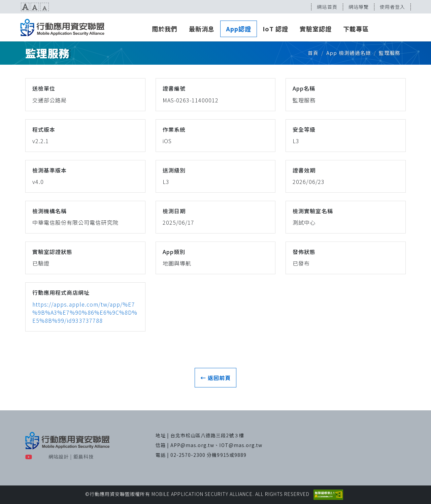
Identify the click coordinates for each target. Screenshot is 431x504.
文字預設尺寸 (35, 7)
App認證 (239, 29)
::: (3, 7)
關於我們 (165, 29)
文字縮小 (45, 7)
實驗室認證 (316, 29)
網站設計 (59, 456)
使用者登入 (392, 7)
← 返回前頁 (215, 378)
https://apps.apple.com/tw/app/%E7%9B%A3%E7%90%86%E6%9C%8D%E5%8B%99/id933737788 (85, 312)
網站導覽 (359, 7)
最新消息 (202, 29)
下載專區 (356, 29)
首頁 (313, 53)
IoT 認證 (275, 29)
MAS (62, 28)
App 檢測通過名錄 (349, 53)
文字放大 (25, 7)
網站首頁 (327, 7)
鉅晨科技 (84, 456)
